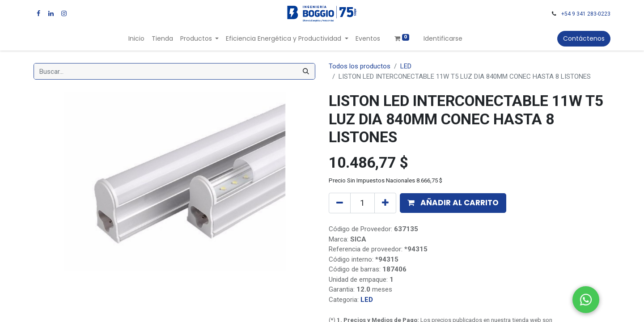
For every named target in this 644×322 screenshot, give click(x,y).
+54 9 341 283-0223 (586, 14)
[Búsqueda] (306, 71)
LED (406, 66)
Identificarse (443, 38)
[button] (453, 203)
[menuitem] (136, 39)
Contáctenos (584, 38)
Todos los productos (360, 66)
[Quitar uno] (340, 203)
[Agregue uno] (385, 203)
